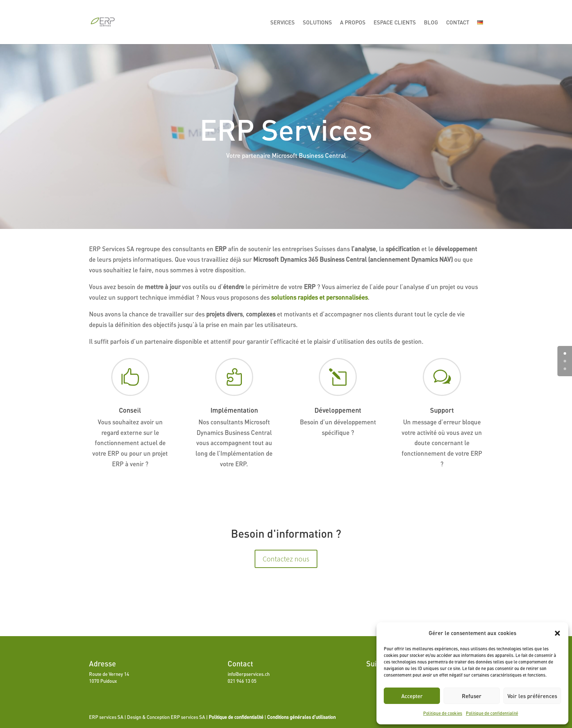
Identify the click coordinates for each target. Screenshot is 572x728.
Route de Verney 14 (109, 674)
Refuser (472, 696)
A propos (353, 23)
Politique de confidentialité (492, 713)
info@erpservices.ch (249, 674)
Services (283, 23)
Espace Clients (395, 23)
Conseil (130, 410)
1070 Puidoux (103, 681)
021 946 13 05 (242, 681)
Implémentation (234, 410)
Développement (338, 410)
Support (442, 410)
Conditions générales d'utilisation (301, 717)
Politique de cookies (443, 713)
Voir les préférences (532, 696)
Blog (431, 23)
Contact (458, 23)
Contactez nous (286, 559)
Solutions (317, 23)
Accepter (412, 696)
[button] (557, 633)
